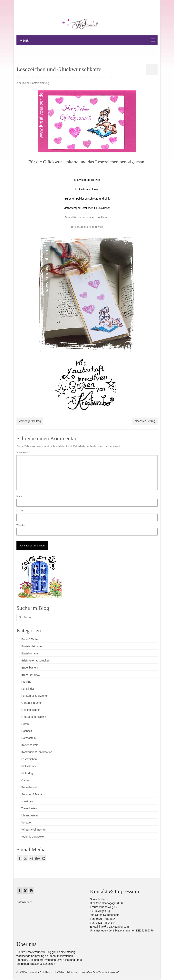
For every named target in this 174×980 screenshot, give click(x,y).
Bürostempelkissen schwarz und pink (87, 199)
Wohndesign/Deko (33, 837)
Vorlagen (27, 823)
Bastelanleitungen (45, 77)
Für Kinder (60, 77)
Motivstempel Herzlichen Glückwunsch (87, 208)
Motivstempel (100, 77)
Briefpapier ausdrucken (35, 661)
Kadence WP (113, 972)
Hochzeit (27, 731)
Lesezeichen (86, 77)
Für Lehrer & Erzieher (35, 696)
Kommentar (23, 452)
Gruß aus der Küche (34, 717)
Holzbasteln (29, 738)
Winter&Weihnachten (34, 830)
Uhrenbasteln (29, 815)
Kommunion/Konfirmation (37, 752)
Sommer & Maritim (33, 794)
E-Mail (20, 511)
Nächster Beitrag (145, 421)
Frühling (26, 682)
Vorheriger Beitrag (30, 421)
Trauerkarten (29, 808)
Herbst (25, 724)
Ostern (25, 780)
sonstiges (27, 801)
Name (19, 496)
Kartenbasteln (72, 77)
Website (21, 525)
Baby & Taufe (29, 639)
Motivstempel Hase (87, 189)
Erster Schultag (31, 675)
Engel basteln (30, 668)
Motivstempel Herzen (87, 180)
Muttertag (27, 773)
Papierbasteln (30, 787)
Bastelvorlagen (30, 653)
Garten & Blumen (32, 703)
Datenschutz (24, 902)
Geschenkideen (31, 710)
